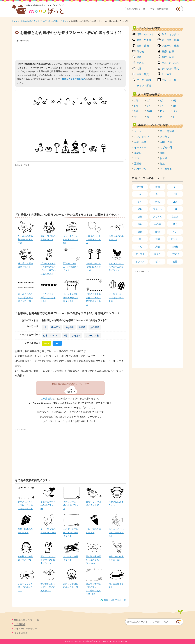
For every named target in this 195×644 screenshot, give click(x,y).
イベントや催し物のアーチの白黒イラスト (71, 298)
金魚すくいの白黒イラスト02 (93, 503)
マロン (140, 247)
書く (175, 224)
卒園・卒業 (140, 142)
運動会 (138, 164)
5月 (136, 106)
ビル (158, 262)
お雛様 (82, 327)
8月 (174, 106)
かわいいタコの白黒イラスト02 (71, 585)
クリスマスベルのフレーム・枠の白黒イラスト (25, 505)
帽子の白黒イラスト (116, 585)
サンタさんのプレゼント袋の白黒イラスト (48, 587)
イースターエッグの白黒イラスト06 (116, 298)
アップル (140, 254)
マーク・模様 (144, 80)
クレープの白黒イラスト (93, 531)
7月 (162, 106)
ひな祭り (69, 327)
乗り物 (140, 51)
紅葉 (162, 164)
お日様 (175, 247)
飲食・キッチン (170, 34)
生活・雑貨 (143, 74)
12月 (175, 111)
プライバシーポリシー (25, 629)
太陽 (158, 239)
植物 (158, 187)
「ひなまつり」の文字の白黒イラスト (48, 298)
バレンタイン (142, 137)
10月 (150, 111)
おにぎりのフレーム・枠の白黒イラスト (71, 533)
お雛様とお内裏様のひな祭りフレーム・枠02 (70, 384)
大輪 (158, 247)
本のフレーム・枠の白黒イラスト (71, 505)
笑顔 (140, 217)
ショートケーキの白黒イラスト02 (71, 240)
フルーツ (158, 209)
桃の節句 (56, 327)
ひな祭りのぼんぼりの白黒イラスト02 (93, 267)
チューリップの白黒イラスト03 (48, 531)
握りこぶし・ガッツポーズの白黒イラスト (48, 560)
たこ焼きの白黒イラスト (71, 558)
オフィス (140, 262)
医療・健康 (168, 51)
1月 (136, 101)
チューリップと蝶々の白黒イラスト (25, 587)
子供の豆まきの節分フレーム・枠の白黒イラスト (93, 299)
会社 (175, 262)
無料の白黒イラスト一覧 (115, 600)
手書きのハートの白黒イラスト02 (93, 240)
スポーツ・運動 (170, 46)
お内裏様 (95, 327)
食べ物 (140, 187)
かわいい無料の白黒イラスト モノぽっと (31, 21)
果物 (140, 209)
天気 (158, 202)
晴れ (140, 224)
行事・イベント (61, 21)
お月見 (163, 158)
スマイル (158, 217)
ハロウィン (140, 169)
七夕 (137, 158)
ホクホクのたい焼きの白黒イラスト (116, 533)
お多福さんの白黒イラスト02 (25, 558)
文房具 (140, 63)
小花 (175, 209)
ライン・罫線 (144, 86)
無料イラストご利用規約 (74, 79)
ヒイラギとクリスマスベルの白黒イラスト (116, 267)
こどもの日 (166, 147)
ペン (175, 232)
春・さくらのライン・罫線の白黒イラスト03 (25, 298)
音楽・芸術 (143, 46)
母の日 (138, 153)
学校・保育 (168, 57)
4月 (174, 101)
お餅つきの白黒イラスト (116, 238)
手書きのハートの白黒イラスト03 (48, 505)
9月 (136, 111)
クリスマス (166, 169)
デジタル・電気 (170, 69)
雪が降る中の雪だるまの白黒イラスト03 (93, 560)
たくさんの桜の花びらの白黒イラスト (25, 240)
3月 (45, 327)
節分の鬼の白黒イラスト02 (116, 558)
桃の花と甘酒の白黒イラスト (25, 265)
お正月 (138, 131)
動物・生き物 (144, 40)
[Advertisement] (70, 50)
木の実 (157, 224)
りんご (157, 254)
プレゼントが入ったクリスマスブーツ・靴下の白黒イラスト (48, 269)
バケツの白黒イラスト (116, 503)
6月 (149, 106)
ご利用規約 (46, 399)
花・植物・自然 (170, 40)
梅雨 (162, 153)
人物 (139, 69)
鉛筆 (158, 232)
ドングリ (175, 239)
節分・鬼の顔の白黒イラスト (48, 238)
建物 (139, 57)
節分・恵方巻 (167, 131)
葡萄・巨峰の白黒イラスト (25, 531)
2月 (149, 101)
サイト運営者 (21, 633)
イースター (140, 147)
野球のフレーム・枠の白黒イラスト (71, 267)
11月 (162, 111)
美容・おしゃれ (170, 63)
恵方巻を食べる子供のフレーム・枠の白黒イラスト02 (93, 589)
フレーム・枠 (92, 335)
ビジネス (167, 74)
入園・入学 (166, 142)
